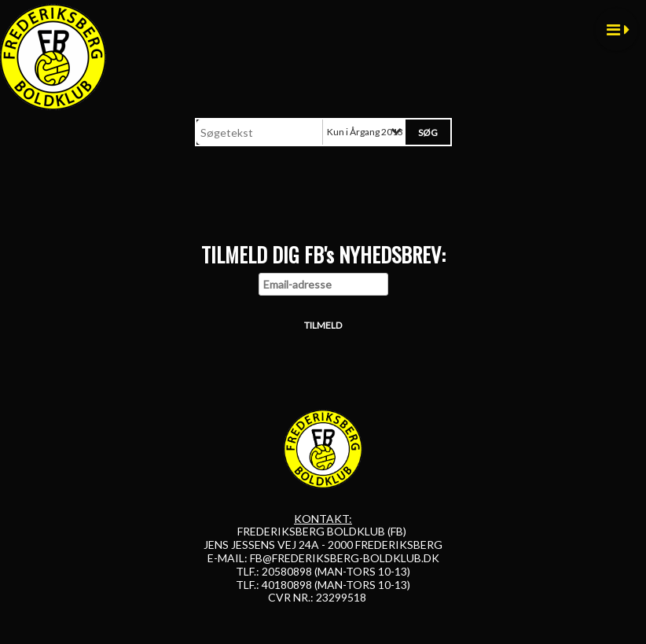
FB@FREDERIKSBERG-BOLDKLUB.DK (345, 558)
